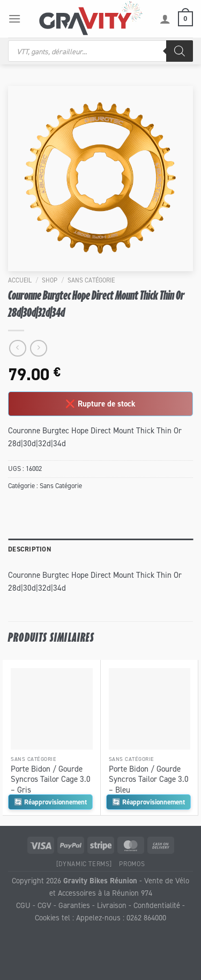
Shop (50, 280)
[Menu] (14, 19)
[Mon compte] (165, 19)
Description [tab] (29, 549)
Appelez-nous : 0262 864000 (121, 917)
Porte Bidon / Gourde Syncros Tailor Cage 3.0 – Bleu (149, 779)
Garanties (74, 905)
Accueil (20, 280)
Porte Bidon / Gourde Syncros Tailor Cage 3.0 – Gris (51, 779)
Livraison (112, 905)
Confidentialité (157, 905)
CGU (23, 905)
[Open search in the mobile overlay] (100, 51)
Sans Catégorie (91, 280)
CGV (44, 905)
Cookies (47, 917)
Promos (132, 864)
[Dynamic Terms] (84, 864)
